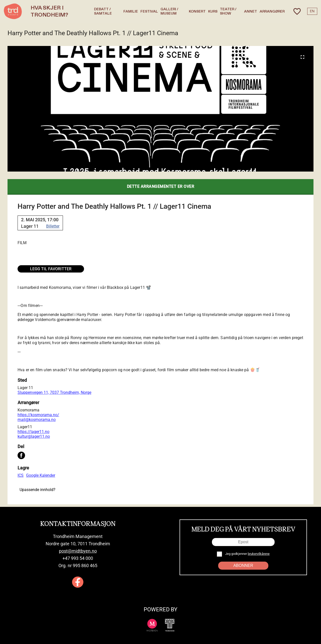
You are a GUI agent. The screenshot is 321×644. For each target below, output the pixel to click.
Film (22, 243)
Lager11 (25, 427)
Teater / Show (228, 11)
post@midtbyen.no (78, 551)
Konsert (197, 11)
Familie (131, 11)
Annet (251, 11)
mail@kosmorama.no (37, 420)
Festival (149, 11)
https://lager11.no (33, 432)
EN (312, 11)
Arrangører (272, 11)
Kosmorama (28, 410)
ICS (21, 475)
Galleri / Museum (169, 11)
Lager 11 (25, 388)
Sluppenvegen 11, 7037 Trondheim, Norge (54, 392)
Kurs (213, 11)
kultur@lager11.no (34, 436)
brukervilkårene (259, 554)
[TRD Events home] (13, 11)
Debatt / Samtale (103, 11)
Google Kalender (41, 475)
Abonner (243, 566)
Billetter (53, 226)
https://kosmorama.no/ (38, 415)
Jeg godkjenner (247, 554)
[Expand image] (302, 57)
